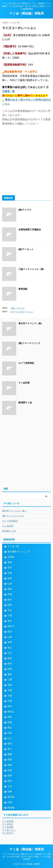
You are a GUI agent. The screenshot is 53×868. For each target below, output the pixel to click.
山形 (10, 584)
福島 (10, 589)
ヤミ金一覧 (13, 546)
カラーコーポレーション (22, 312)
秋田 (10, 578)
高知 (10, 760)
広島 (10, 733)
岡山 (10, 728)
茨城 (10, 594)
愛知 (10, 674)
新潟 (10, 632)
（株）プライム (17, 308)
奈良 (10, 706)
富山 (10, 648)
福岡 (10, 765)
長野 (10, 642)
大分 (10, 786)
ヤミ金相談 (8, 827)
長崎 (10, 776)
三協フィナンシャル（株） (32, 269)
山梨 (10, 637)
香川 (10, 749)
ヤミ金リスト (9, 830)
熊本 (10, 781)
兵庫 (10, 701)
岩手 (10, 568)
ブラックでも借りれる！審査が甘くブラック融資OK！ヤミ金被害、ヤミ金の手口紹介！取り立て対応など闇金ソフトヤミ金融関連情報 (26, 857)
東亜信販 (23, 289)
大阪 (10, 696)
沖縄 (10, 802)
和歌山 (11, 712)
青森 (10, 562)
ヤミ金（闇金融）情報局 (27, 13)
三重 (10, 680)
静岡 (10, 669)
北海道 (11, 557)
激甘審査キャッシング (19, 552)
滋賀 (10, 685)
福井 (10, 658)
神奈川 (11, 626)
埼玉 (10, 610)
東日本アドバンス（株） (31, 323)
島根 (10, 722)
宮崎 (10, 792)
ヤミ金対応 (8, 824)
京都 (10, 690)
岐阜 (10, 664)
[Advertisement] (26, 160)
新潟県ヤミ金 (25, 403)
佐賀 (10, 770)
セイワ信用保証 (26, 363)
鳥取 (10, 717)
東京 (10, 621)
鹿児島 (11, 797)
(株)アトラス (25, 210)
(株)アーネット (26, 249)
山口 (10, 738)
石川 (10, 653)
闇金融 (11, 808)
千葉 (10, 616)
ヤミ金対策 (24, 383)
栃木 (10, 600)
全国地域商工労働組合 (30, 230)
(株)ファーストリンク (29, 343)
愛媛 (10, 754)
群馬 (10, 605)
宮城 (10, 573)
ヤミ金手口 (8, 833)
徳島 (10, 744)
